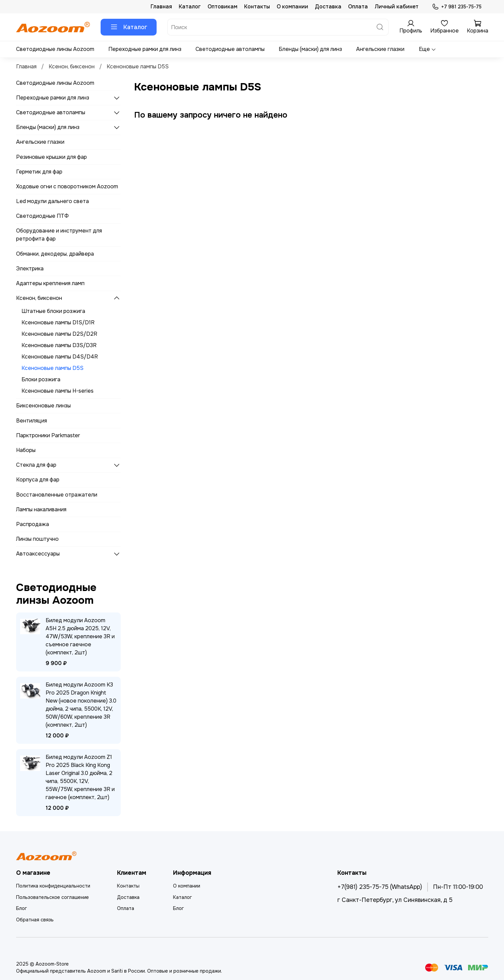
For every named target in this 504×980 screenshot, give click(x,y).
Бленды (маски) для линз (310, 49)
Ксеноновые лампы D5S (52, 368)
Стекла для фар (36, 465)
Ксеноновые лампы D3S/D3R (59, 345)
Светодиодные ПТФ (42, 216)
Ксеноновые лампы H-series (58, 391)
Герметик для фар (39, 172)
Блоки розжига (41, 379)
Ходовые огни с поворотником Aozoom (67, 186)
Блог (21, 908)
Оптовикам (222, 7)
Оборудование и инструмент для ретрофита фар (59, 235)
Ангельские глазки (380, 49)
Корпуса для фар (38, 480)
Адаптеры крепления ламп (50, 283)
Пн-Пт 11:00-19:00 (458, 887)
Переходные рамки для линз (145, 49)
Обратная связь (35, 920)
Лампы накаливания (41, 509)
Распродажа (33, 524)
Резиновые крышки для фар (51, 157)
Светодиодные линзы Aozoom (55, 49)
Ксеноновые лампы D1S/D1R (58, 322)
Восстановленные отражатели (57, 495)
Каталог (190, 7)
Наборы (26, 450)
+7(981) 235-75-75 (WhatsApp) (380, 887)
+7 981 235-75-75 (457, 7)
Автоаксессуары (38, 554)
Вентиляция (32, 421)
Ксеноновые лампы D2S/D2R (59, 334)
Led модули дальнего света (52, 201)
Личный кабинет (397, 7)
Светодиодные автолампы (230, 49)
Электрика (30, 269)
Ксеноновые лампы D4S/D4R (60, 357)
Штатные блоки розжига (53, 311)
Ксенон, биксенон (72, 67)
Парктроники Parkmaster (48, 435)
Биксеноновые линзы (43, 406)
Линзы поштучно (37, 539)
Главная (161, 7)
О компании (292, 7)
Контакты (257, 7)
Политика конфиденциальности (53, 886)
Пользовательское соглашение (52, 897)
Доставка (328, 7)
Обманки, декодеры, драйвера (55, 254)
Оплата (358, 7)
